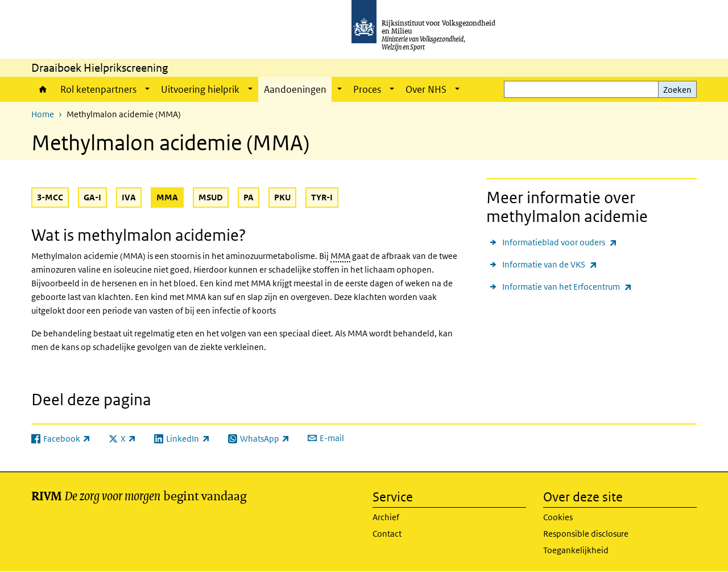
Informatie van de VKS (550, 264)
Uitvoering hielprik (200, 89)
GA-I (92, 197)
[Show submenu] (147, 89)
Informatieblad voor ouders (560, 242)
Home (43, 89)
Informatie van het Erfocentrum (567, 287)
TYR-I (322, 197)
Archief (386, 517)
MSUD (211, 197)
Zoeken (677, 90)
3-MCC (50, 197)
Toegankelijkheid (576, 550)
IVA (129, 197)
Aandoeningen (296, 89)
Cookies (558, 517)
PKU (282, 197)
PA (249, 197)
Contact (387, 534)
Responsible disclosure (586, 534)
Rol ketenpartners (98, 89)
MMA (170, 197)
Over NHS (426, 89)
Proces (367, 89)
